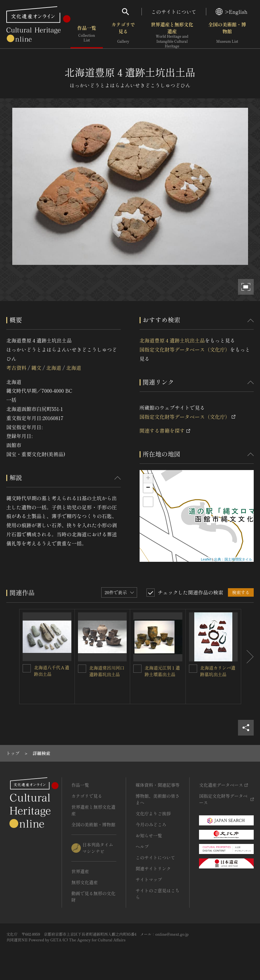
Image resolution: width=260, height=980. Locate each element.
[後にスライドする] (247, 657)
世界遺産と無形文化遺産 (172, 35)
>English (232, 12)
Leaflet (206, 559)
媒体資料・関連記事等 (158, 785)
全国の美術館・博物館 (227, 34)
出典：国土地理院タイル (233, 559)
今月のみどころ (151, 824)
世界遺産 (80, 871)
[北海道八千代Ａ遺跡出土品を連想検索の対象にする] (27, 668)
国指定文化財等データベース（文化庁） (185, 349)
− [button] (148, 488)
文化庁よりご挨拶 (153, 813)
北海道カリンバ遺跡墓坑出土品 (218, 671)
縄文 (36, 368)
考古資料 (16, 368)
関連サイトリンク (153, 868)
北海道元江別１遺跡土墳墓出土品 (162, 671)
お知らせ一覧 (149, 835)
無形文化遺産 (85, 882)
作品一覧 (87, 34)
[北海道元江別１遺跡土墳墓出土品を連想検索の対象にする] (137, 669)
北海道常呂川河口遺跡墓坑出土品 (107, 671)
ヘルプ (142, 846)
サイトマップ (149, 879)
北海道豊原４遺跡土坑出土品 (172, 340)
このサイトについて (174, 12)
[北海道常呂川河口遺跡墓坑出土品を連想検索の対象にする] (82, 669)
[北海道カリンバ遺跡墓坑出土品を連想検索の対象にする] (193, 669)
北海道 (54, 368)
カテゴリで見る (123, 34)
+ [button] (148, 479)
